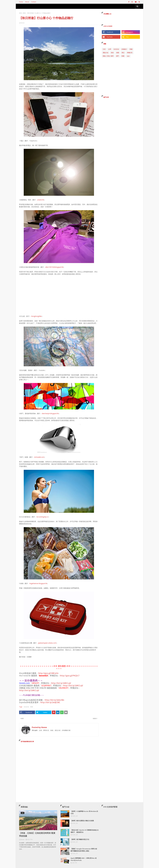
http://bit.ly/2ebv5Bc (55, 700)
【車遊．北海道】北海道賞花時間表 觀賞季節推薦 (37, 834)
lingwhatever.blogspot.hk (38, 583)
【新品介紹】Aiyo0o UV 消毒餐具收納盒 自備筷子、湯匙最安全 (85, 831)
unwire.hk (41, 200)
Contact (34, 2)
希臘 (131, 49)
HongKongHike (36, 316)
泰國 (118, 53)
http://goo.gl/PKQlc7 (70, 676)
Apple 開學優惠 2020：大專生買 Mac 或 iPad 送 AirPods (84, 859)
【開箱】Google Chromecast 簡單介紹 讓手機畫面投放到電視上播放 (84, 850)
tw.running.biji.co (42, 517)
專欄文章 (130, 53)
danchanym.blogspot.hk (50, 413)
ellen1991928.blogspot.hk (54, 267)
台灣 (110, 49)
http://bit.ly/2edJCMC (50, 702)
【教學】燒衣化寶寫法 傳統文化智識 (82, 821)
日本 (104, 49)
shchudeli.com (39, 457)
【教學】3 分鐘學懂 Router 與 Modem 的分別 (84, 812)
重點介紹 (106, 53)
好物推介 (124, 49)
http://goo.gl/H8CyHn (48, 673)
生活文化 (26, 707)
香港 (24, 13)
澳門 (117, 56)
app (128, 56)
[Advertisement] (59, 764)
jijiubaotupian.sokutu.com (47, 643)
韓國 (123, 56)
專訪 (123, 53)
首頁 (20, 13)
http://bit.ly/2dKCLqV (61, 683)
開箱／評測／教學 (108, 56)
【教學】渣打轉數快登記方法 (80, 839)
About (27, 2)
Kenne (23, 23)
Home (21, 2)
